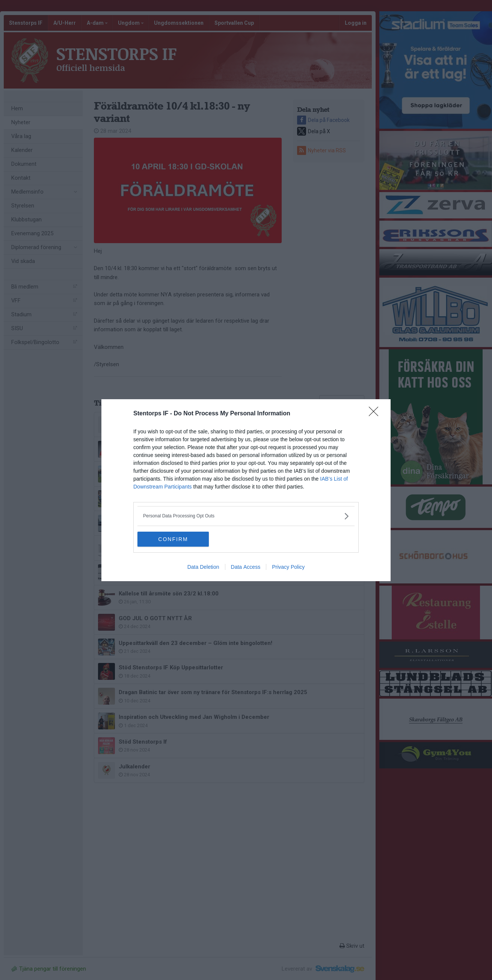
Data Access (246, 567)
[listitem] (246, 516)
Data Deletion (203, 567)
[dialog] (246, 490)
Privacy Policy (288, 567)
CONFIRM (173, 539)
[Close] (376, 414)
